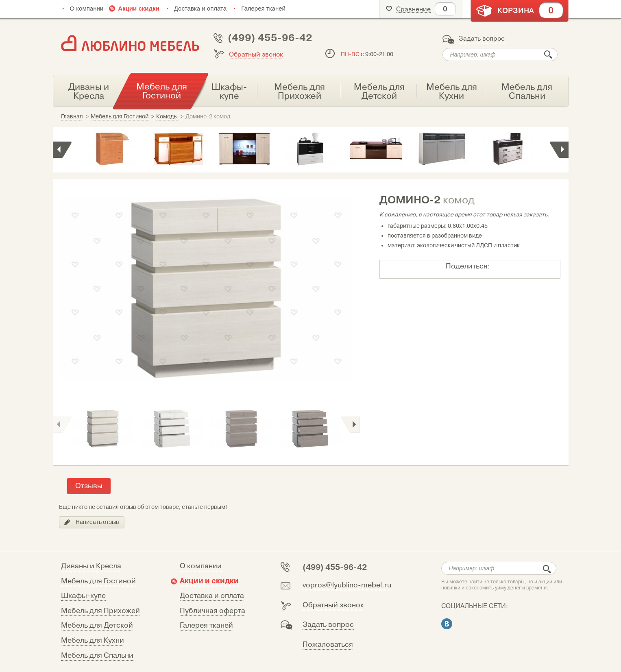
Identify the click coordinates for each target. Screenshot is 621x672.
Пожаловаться (328, 645)
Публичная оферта (212, 611)
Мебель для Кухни (93, 640)
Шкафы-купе (83, 596)
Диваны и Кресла (91, 566)
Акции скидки (139, 8)
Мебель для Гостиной (98, 581)
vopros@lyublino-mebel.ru (347, 585)
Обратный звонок (256, 55)
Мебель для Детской (97, 625)
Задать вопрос (482, 39)
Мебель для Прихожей (100, 611)
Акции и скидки (209, 581)
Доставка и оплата (200, 8)
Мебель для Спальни (97, 656)
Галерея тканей (263, 8)
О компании (87, 8)
